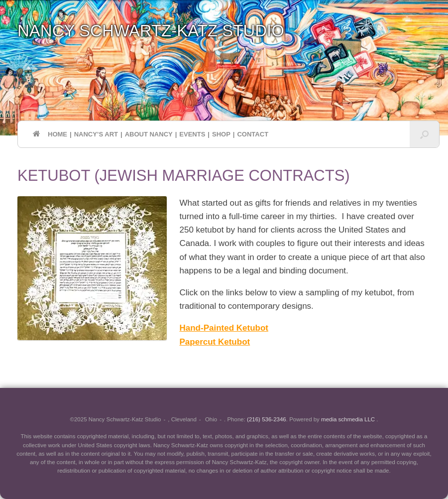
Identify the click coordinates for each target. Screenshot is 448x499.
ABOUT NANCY (149, 134)
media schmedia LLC (349, 419)
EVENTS (192, 134)
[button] (424, 134)
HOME (50, 134)
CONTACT (253, 134)
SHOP (221, 134)
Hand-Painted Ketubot (224, 328)
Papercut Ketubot (215, 342)
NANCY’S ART (96, 134)
